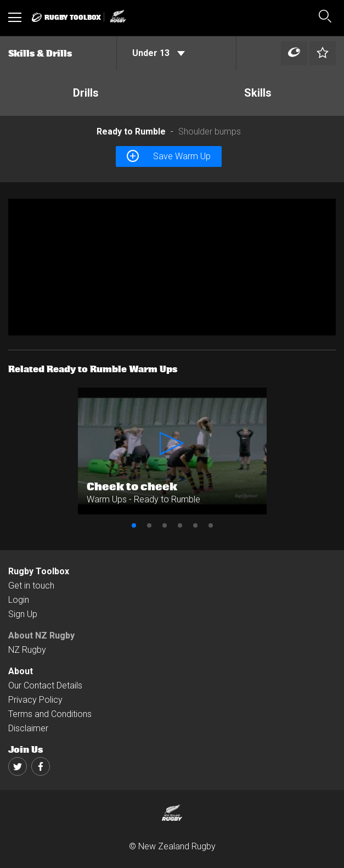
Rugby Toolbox (39, 571)
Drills (86, 93)
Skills (258, 93)
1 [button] (134, 525)
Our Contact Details (45, 685)
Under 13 (159, 53)
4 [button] (180, 525)
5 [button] (195, 525)
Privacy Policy (35, 700)
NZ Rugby (27, 650)
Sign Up (23, 614)
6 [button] (211, 525)
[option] (172, 267)
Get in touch (31, 586)
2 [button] (149, 525)
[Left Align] (294, 54)
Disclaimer (28, 728)
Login (19, 600)
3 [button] (165, 525)
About (21, 671)
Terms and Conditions (50, 714)
